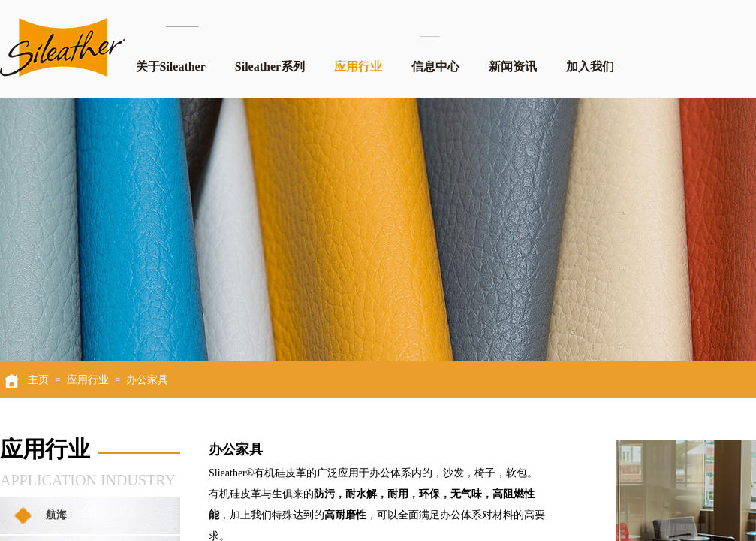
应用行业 (358, 66)
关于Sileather (171, 66)
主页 (38, 380)
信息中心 (435, 66)
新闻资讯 (513, 66)
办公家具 (147, 380)
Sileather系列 (270, 66)
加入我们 (590, 66)
